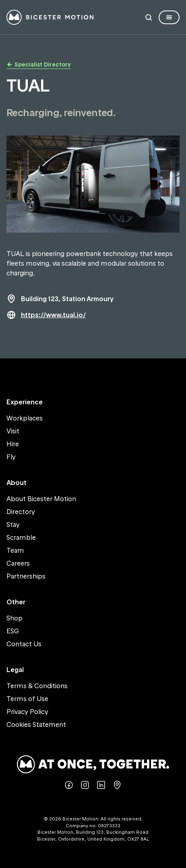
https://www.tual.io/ (53, 315)
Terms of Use (27, 699)
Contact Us (24, 644)
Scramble (21, 537)
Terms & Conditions (37, 686)
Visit (13, 431)
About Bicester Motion (41, 499)
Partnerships (26, 576)
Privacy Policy (27, 712)
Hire (13, 444)
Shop (14, 618)
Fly (11, 457)
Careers (18, 563)
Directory (21, 512)
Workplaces (25, 418)
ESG (13, 631)
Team (15, 550)
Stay (13, 525)
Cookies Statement (36, 724)
